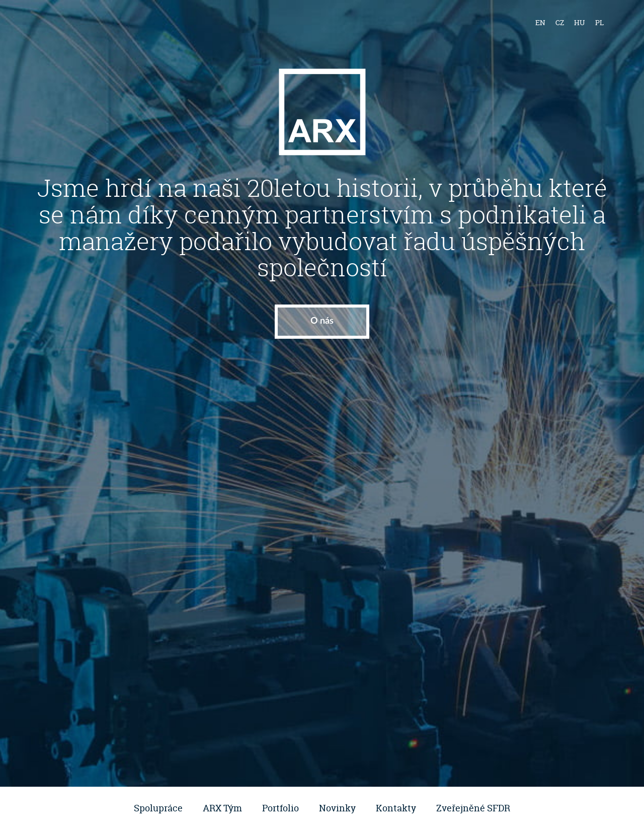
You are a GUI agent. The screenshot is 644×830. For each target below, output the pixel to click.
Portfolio (280, 808)
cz (560, 22)
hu (580, 22)
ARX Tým (222, 808)
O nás (322, 321)
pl (599, 22)
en (540, 22)
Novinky (337, 808)
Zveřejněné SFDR (473, 808)
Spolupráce (158, 808)
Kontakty (396, 808)
